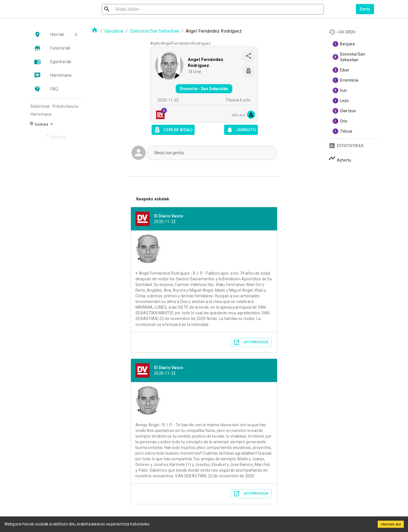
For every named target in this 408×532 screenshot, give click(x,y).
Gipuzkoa (114, 31)
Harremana (41, 114)
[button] (57, 35)
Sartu (365, 9)
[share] (248, 56)
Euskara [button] (39, 124)
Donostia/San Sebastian (155, 31)
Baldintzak (40, 106)
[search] (132, 9)
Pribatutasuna (65, 106)
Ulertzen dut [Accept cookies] (391, 524)
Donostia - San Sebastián (204, 89)
